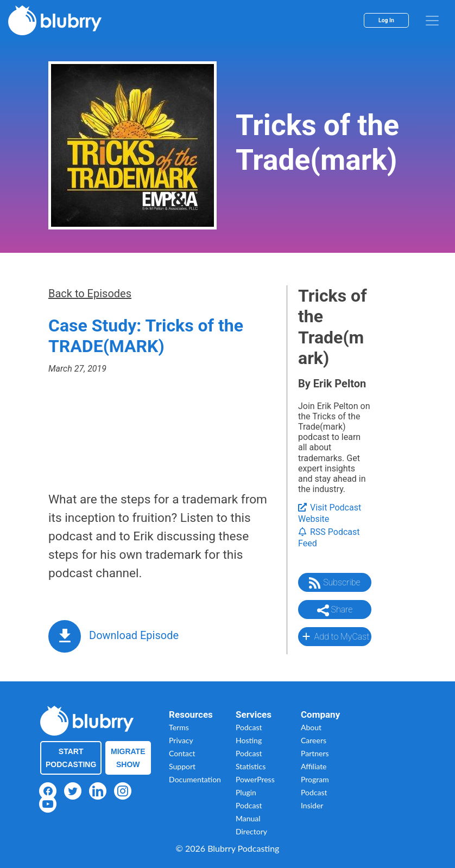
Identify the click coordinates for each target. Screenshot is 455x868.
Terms (179, 727)
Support (182, 766)
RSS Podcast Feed (329, 538)
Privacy (181, 740)
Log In (386, 20)
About (311, 727)
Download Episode (134, 635)
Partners (315, 753)
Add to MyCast (335, 636)
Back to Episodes (90, 293)
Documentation (195, 779)
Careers (314, 740)
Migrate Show (128, 758)
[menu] (432, 21)
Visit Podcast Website (330, 513)
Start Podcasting (71, 758)
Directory (251, 831)
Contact (182, 753)
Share (335, 610)
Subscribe (334, 583)
